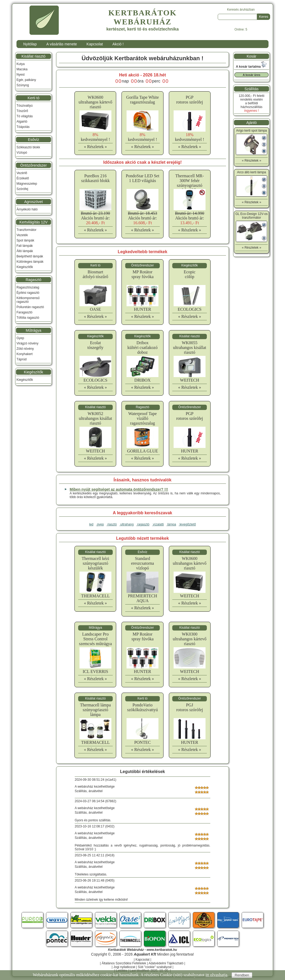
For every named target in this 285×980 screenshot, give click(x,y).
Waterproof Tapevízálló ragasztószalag (142, 418)
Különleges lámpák (30, 262)
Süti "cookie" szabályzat (155, 967)
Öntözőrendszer (33, 165)
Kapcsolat (95, 44)
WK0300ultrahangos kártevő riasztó (190, 639)
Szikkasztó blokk (28, 147)
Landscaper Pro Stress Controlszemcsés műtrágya (95, 639)
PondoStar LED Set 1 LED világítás (142, 178)
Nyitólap (30, 44)
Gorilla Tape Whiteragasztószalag (143, 100)
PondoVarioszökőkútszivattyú (142, 707)
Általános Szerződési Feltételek (124, 963)
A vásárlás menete (62, 44)
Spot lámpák (25, 240)
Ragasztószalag (28, 287)
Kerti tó (33, 98)
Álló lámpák (25, 251)
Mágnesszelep (27, 184)
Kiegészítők (25, 267)
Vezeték (22, 235)
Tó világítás (25, 116)
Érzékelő (23, 178)
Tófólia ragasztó (28, 318)
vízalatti (158, 524)
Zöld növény (25, 349)
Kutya (21, 64)
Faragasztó (24, 312)
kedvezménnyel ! (95, 137)
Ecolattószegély (95, 345)
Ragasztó (33, 280)
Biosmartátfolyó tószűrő (95, 274)
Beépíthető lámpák (30, 256)
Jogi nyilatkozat (124, 967)
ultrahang (126, 524)
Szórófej (22, 189)
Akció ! (118, 44)
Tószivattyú (25, 106)
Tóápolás (23, 127)
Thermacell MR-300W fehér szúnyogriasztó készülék (190, 183)
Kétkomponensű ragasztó (28, 300)
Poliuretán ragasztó (30, 307)
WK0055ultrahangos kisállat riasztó (190, 347)
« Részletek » (95, 147)
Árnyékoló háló (27, 209)
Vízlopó (22, 153)
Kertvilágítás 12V (33, 222)
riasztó (112, 524)
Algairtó (22, 122)
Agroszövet (33, 202)
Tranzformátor (26, 230)
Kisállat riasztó (33, 56)
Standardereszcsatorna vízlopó (142, 563)
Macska (22, 69)
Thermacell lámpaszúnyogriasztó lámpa (95, 710)
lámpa (171, 524)
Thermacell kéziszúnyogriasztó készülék (95, 563)
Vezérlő (22, 173)
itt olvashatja (216, 975)
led (91, 524)
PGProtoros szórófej (190, 100)
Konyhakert (25, 354)
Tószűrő (22, 111)
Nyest (21, 75)
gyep (100, 524)
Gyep (20, 338)
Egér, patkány (26, 80)
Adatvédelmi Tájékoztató (166, 963)
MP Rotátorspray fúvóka (142, 274)
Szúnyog (23, 85)
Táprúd (22, 359)
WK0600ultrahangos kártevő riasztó (96, 102)
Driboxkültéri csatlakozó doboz (142, 347)
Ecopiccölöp (190, 274)
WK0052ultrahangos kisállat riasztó (95, 418)
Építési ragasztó (28, 293)
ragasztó (143, 524)
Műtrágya (33, 330)
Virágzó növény (28, 343)
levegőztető (187, 524)
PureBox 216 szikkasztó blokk (95, 178)
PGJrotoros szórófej (190, 707)
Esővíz (33, 140)
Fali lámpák (25, 246)
